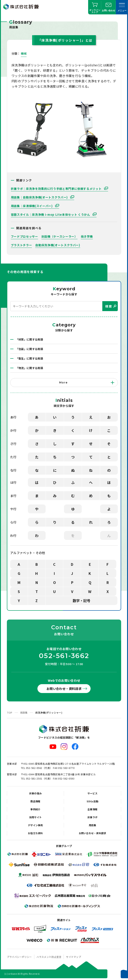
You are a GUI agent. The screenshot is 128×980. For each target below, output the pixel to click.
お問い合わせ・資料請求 (64, 689)
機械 (24, 53)
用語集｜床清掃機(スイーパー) (32, 206)
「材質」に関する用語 (29, 339)
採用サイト (35, 817)
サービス (92, 793)
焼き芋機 (87, 236)
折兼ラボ (92, 817)
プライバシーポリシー (19, 957)
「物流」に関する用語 (29, 368)
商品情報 (35, 801)
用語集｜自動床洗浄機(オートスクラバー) (40, 197)
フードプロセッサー (24, 236)
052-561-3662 (64, 656)
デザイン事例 (35, 825)
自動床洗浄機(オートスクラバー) (58, 245)
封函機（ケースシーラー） (59, 236)
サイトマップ (74, 957)
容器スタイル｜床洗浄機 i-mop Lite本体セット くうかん (51, 215)
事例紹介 (35, 809)
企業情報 (92, 809)
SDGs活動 (92, 801)
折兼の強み (35, 793)
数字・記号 (81, 601)
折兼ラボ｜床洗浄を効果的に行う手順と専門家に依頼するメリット (57, 189)
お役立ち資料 (35, 833)
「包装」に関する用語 (29, 349)
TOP (10, 712)
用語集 (24, 712)
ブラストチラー (21, 245)
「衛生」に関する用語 (29, 358)
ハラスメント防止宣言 (49, 957)
